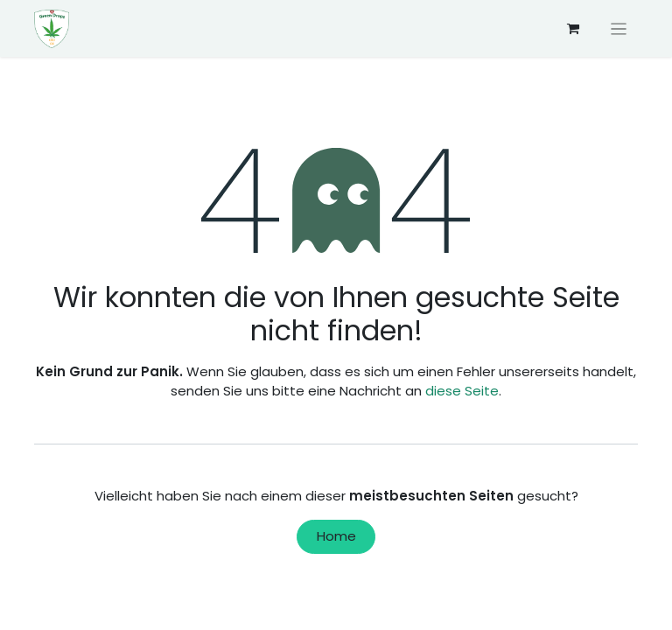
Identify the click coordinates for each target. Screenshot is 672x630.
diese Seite (462, 391)
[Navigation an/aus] (619, 28)
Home (336, 536)
